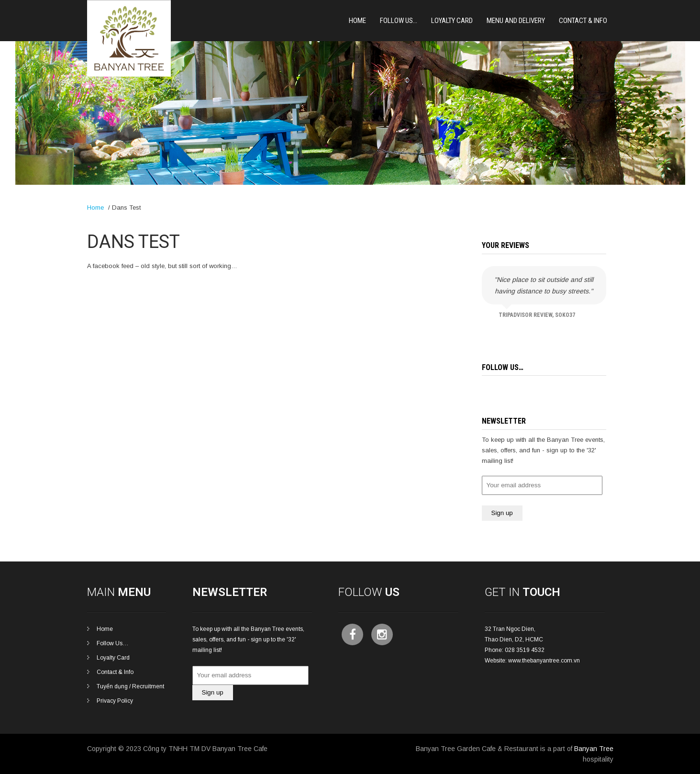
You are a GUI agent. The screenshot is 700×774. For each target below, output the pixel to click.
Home (357, 21)
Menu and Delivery (516, 21)
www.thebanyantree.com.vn (544, 661)
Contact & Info (583, 21)
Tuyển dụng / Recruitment (130, 686)
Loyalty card (452, 21)
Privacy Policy (115, 701)
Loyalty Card (113, 658)
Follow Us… (399, 21)
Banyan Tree (594, 749)
